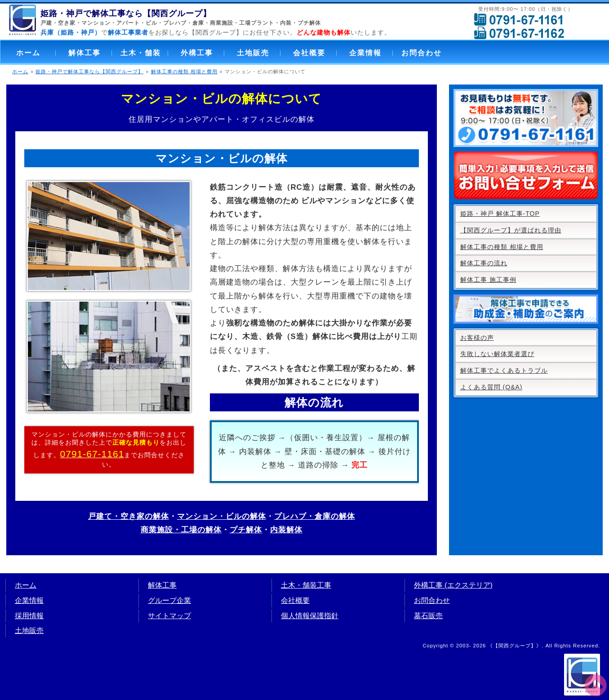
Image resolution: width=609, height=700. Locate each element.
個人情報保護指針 (310, 616)
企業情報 (365, 53)
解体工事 (84, 53)
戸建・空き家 (58, 23)
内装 (286, 23)
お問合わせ (422, 53)
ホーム (28, 53)
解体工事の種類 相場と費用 (184, 71)
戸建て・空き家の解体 (129, 516)
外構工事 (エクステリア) (453, 585)
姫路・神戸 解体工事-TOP (500, 214)
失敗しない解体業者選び (497, 354)
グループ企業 (169, 600)
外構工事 (197, 53)
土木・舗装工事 (306, 585)
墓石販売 (428, 616)
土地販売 (253, 53)
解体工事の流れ (484, 263)
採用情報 (29, 616)
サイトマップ (169, 616)
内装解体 (286, 530)
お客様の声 (477, 338)
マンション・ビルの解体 (222, 516)
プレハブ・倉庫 (184, 23)
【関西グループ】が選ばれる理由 (511, 230)
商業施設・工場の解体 (181, 530)
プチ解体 (309, 23)
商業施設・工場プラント (242, 23)
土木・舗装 (141, 53)
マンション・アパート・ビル (119, 23)
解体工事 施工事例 (488, 280)
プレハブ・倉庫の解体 (315, 516)
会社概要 (309, 53)
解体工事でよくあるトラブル (504, 370)
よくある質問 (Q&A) (491, 387)
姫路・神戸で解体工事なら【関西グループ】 (89, 71)
